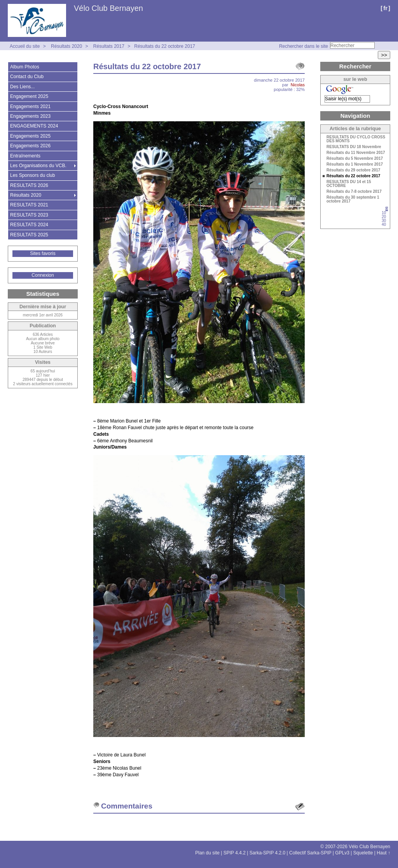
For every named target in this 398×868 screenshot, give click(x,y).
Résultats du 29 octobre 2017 (353, 170)
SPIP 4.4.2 (235, 853)
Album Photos (25, 67)
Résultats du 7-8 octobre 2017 (354, 192)
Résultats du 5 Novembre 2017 (355, 159)
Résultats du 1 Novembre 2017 (355, 164)
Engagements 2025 (30, 136)
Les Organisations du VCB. (38, 166)
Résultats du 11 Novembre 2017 (356, 153)
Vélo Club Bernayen (108, 8)
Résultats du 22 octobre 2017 (165, 46)
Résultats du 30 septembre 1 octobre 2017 (353, 199)
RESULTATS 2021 (29, 205)
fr (385, 8)
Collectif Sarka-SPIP (310, 853)
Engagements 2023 (30, 116)
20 (384, 217)
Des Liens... (22, 87)
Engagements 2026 (30, 146)
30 (384, 221)
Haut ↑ (383, 853)
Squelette (363, 853)
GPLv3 (342, 853)
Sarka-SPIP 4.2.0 (268, 853)
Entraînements (25, 156)
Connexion (43, 275)
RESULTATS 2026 (29, 185)
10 (384, 213)
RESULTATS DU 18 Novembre (354, 147)
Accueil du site (25, 46)
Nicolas (298, 85)
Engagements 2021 (30, 107)
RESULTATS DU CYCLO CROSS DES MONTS (356, 139)
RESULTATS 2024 (29, 225)
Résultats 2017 (109, 46)
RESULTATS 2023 (29, 215)
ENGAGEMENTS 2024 (34, 126)
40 (384, 224)
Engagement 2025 (29, 96)
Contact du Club (27, 77)
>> (384, 55)
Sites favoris (43, 253)
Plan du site (207, 853)
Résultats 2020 (66, 46)
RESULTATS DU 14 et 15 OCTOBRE (349, 184)
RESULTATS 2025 (29, 235)
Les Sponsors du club (32, 175)
